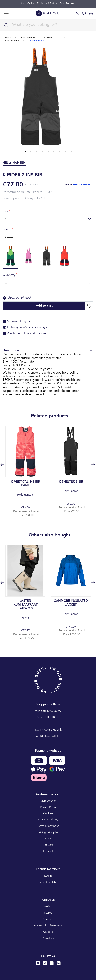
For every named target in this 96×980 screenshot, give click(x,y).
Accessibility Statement (48, 925)
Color (7, 229)
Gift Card (48, 845)
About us (48, 938)
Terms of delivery (48, 820)
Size (6, 211)
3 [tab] (37, 151)
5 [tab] (48, 151)
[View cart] (91, 13)
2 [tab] (31, 151)
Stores (48, 913)
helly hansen (82, 185)
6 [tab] (54, 151)
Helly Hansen (25, 488)
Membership (48, 801)
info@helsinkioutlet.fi (48, 736)
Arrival (48, 907)
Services (48, 919)
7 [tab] (60, 151)
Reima (25, 609)
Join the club (48, 882)
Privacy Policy (48, 807)
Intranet (48, 851)
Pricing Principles (48, 832)
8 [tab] (65, 151)
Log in (48, 876)
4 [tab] (42, 151)
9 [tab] (71, 151)
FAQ (48, 839)
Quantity (9, 275)
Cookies (48, 813)
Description (48, 351)
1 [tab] (25, 151)
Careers (48, 932)
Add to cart (44, 306)
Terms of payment (48, 826)
